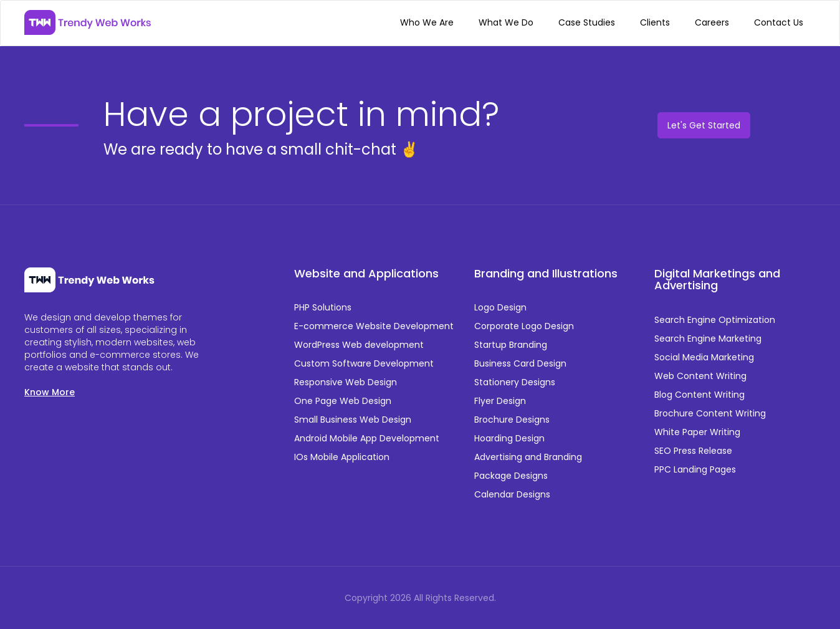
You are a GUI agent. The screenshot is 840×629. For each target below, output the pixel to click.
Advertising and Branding (528, 457)
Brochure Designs (512, 420)
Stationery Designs (515, 382)
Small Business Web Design (353, 420)
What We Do (506, 22)
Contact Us (779, 22)
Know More (50, 392)
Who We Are (427, 22)
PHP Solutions (323, 307)
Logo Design (500, 307)
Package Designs (511, 476)
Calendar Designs (512, 494)
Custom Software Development (364, 363)
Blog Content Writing (699, 395)
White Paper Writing (697, 432)
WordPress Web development (359, 345)
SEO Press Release (693, 451)
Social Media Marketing (704, 357)
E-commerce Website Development (374, 326)
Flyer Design (500, 401)
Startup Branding (511, 345)
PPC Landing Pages (695, 469)
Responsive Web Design (346, 382)
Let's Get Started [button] (704, 125)
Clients (655, 22)
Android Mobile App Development (367, 438)
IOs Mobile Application (342, 457)
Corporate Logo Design (524, 326)
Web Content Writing (700, 376)
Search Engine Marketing (708, 339)
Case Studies (587, 22)
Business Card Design (520, 363)
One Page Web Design (343, 401)
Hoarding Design (509, 438)
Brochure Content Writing (710, 413)
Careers (712, 22)
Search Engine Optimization (715, 320)
